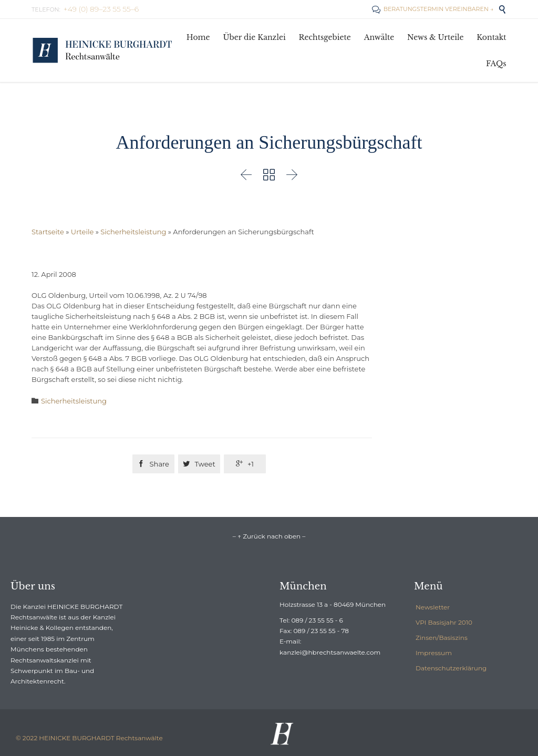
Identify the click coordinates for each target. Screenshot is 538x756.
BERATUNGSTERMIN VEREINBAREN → (433, 9)
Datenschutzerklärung (451, 668)
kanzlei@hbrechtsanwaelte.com (330, 652)
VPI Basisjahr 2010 (444, 622)
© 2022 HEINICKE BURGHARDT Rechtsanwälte (89, 738)
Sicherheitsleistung (133, 232)
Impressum (434, 653)
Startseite (48, 232)
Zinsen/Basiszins (442, 638)
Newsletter (433, 607)
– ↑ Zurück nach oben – (269, 536)
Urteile (82, 232)
